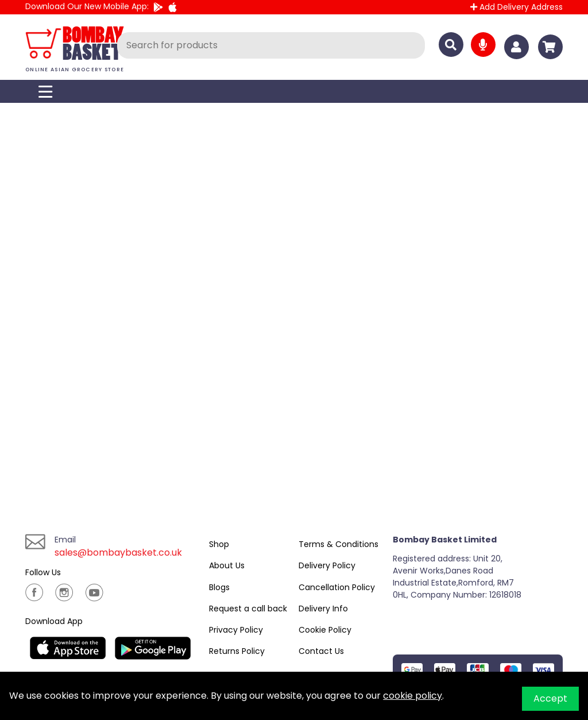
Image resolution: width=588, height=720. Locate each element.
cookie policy (413, 696)
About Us (227, 565)
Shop (219, 544)
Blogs (219, 587)
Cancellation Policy (337, 587)
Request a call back (248, 609)
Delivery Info (323, 609)
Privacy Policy (236, 630)
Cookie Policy (325, 630)
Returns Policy (237, 651)
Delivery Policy (327, 565)
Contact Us (321, 651)
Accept (550, 698)
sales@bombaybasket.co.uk (118, 552)
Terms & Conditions (339, 544)
